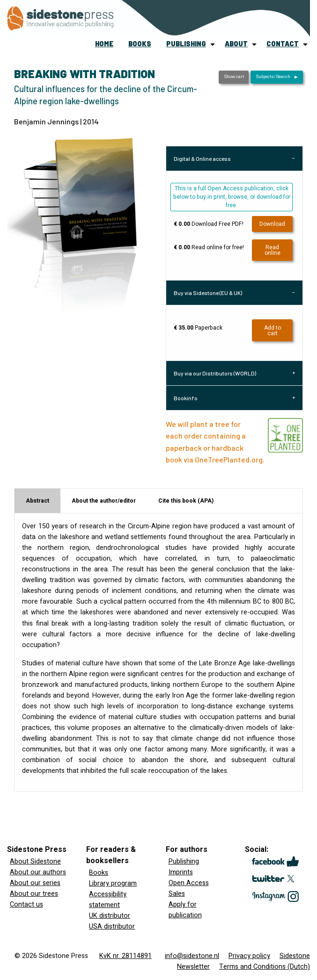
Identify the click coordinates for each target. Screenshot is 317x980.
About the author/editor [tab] (104, 501)
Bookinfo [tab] (186, 398)
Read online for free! (209, 247)
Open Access (189, 883)
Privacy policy (249, 956)
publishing (186, 44)
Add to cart (273, 331)
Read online (273, 250)
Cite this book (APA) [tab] (186, 501)
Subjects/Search (273, 77)
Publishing (184, 861)
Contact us (26, 904)
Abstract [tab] (37, 501)
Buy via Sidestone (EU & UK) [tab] (208, 293)
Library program (113, 883)
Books (99, 873)
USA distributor (112, 926)
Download (272, 224)
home (104, 44)
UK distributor (110, 916)
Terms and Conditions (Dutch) (265, 967)
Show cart (234, 77)
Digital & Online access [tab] (202, 159)
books (140, 44)
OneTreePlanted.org (229, 459)
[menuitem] (104, 44)
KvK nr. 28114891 (125, 956)
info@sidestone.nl (192, 956)
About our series (35, 883)
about (236, 44)
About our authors (38, 872)
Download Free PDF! (209, 224)
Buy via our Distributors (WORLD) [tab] (215, 373)
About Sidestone (35, 861)
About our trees (34, 894)
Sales (177, 894)
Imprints (181, 872)
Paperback (198, 328)
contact (283, 44)
